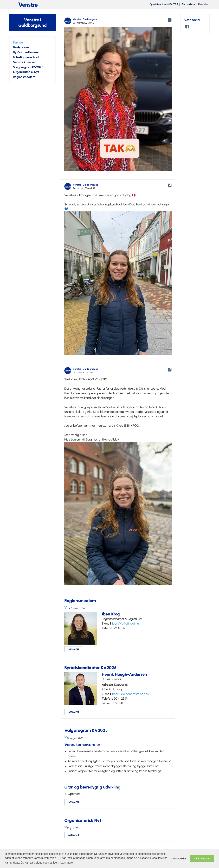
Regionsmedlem (24, 77)
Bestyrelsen (21, 47)
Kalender (203, 4)
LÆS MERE (74, 649)
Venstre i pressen (25, 62)
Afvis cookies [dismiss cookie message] (179, 859)
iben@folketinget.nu (125, 624)
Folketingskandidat (26, 57)
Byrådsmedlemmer (26, 52)
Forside (18, 42)
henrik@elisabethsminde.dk (131, 694)
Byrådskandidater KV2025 (164, 4)
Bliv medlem (188, 4)
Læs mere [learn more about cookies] (67, 863)
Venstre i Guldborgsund (33, 23)
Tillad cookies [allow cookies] (202, 859)
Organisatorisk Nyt (26, 72)
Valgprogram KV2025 (28, 67)
